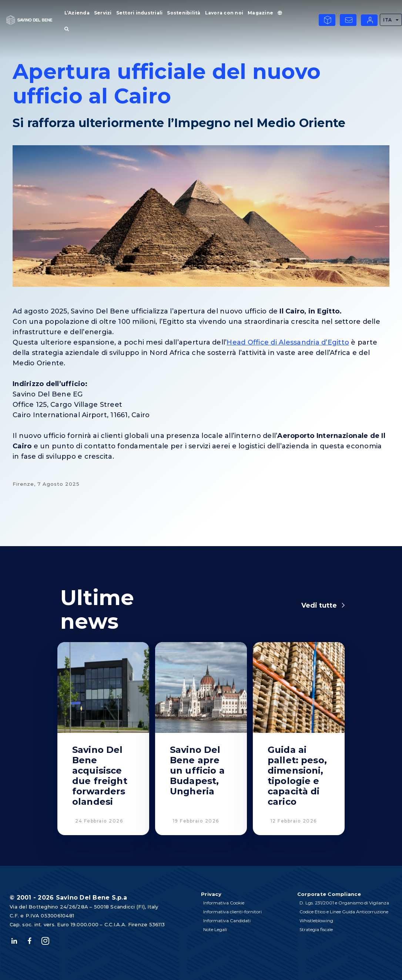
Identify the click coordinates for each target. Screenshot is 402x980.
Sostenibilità (184, 13)
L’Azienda (77, 13)
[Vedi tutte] (343, 605)
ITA (391, 20)
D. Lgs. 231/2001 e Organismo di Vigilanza (344, 903)
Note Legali (215, 929)
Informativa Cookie (224, 903)
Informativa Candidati (227, 921)
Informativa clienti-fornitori (232, 912)
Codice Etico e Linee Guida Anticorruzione (344, 912)
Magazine (260, 13)
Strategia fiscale (316, 929)
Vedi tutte (319, 605)
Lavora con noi (224, 13)
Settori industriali (140, 13)
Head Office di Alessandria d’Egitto (288, 342)
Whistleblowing (316, 921)
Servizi (103, 13)
